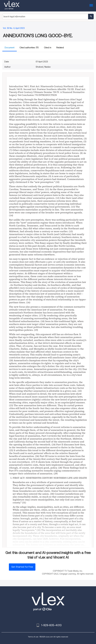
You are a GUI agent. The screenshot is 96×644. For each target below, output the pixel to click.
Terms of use (33, 637)
